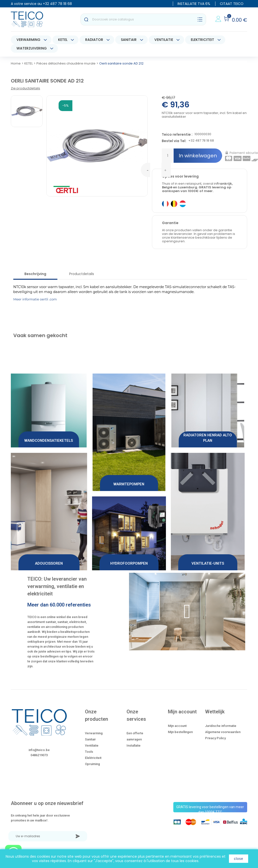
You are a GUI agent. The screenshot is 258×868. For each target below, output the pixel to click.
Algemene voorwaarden (223, 732)
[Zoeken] (143, 19)
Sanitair (90, 739)
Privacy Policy (215, 738)
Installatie (134, 745)
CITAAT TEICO (232, 4)
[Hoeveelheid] (168, 156)
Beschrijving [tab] (35, 274)
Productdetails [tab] (82, 274)
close (239, 859)
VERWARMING (28, 40)
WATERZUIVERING (32, 48)
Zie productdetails (25, 88)
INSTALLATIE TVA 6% (194, 4)
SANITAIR (129, 40)
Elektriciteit (93, 758)
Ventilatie (92, 745)
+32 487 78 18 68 (57, 4)
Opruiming (92, 764)
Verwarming (94, 733)
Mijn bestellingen (180, 732)
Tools (89, 752)
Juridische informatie (221, 726)
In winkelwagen (198, 156)
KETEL (63, 40)
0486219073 (39, 755)
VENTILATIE (164, 40)
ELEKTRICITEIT (202, 40)
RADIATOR (94, 40)
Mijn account (177, 726)
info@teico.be (39, 750)
